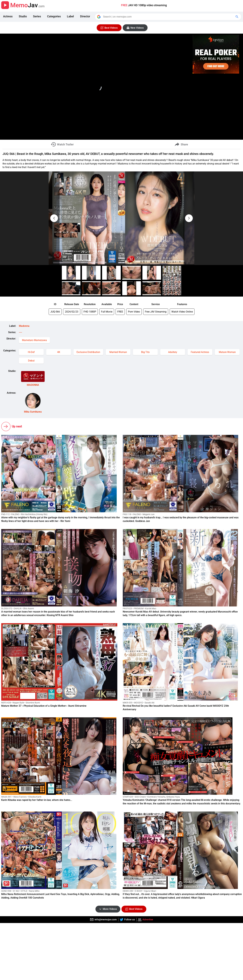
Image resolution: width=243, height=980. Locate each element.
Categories (54, 16)
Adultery (173, 352)
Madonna (24, 326)
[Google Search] (237, 17)
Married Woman (118, 352)
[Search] (168, 17)
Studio (23, 16)
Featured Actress (200, 352)
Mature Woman (227, 352)
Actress (8, 16)
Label (70, 16)
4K (59, 352)
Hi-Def (31, 352)
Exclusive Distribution (88, 352)
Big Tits (145, 352)
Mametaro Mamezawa (34, 340)
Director (85, 16)
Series (37, 16)
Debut (31, 361)
